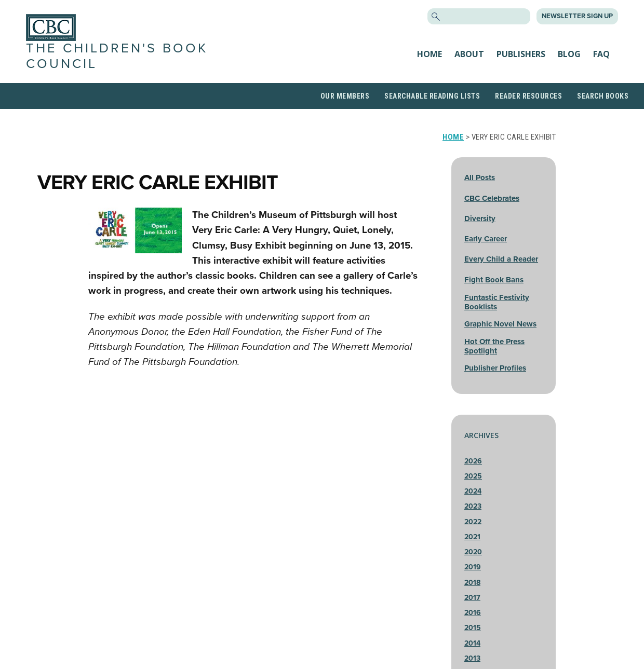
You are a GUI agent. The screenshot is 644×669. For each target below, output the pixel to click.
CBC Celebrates (492, 198)
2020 (473, 552)
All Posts (480, 178)
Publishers (521, 54)
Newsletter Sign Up (577, 16)
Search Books (603, 96)
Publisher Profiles (495, 368)
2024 (473, 491)
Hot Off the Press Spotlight (494, 346)
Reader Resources (528, 96)
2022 (473, 522)
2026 (473, 461)
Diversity (480, 219)
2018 (472, 583)
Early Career (486, 239)
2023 (473, 506)
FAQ (601, 54)
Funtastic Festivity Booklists (497, 302)
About (469, 54)
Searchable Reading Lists (432, 96)
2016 (473, 613)
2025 (473, 476)
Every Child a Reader (501, 259)
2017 (472, 598)
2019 (473, 567)
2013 (472, 658)
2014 (472, 643)
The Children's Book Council (117, 56)
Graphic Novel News (500, 324)
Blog (569, 54)
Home (430, 54)
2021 (472, 537)
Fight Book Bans (494, 280)
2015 (473, 628)
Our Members (345, 96)
